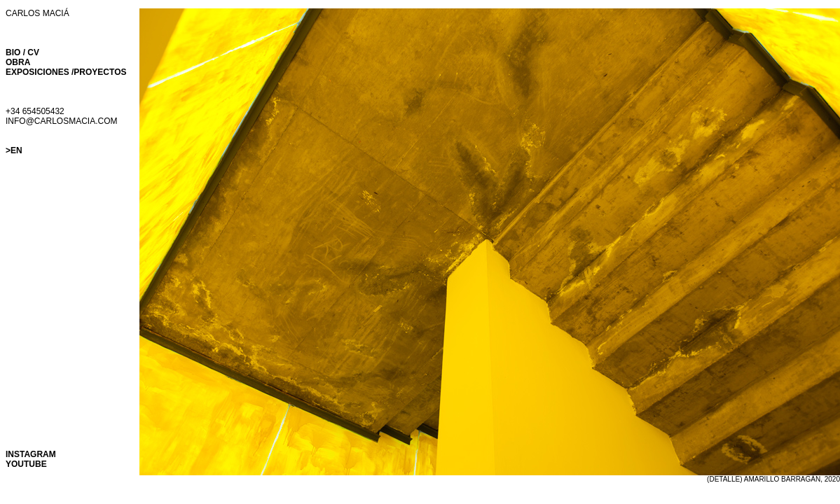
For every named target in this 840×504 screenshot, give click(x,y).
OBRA (18, 62)
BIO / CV (22, 52)
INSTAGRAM (31, 454)
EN (16, 150)
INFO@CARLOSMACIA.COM (62, 121)
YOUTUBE (26, 464)
